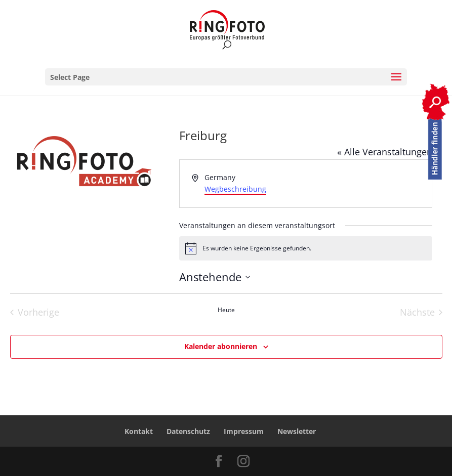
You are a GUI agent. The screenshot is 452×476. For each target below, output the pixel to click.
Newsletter (297, 431)
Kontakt (139, 431)
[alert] (306, 248)
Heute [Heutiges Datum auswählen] (226, 310)
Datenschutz (188, 431)
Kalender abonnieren (221, 346)
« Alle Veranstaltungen (385, 152)
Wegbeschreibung (235, 189)
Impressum (244, 431)
